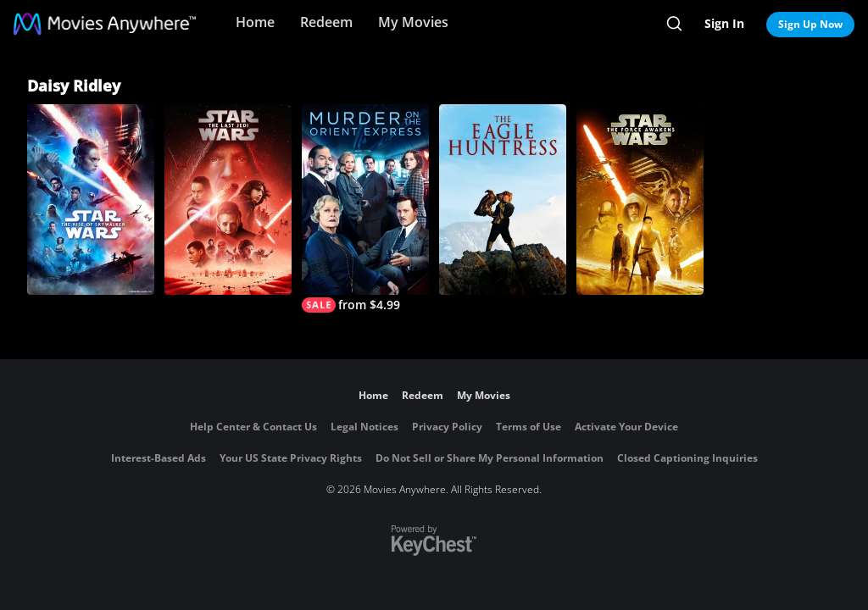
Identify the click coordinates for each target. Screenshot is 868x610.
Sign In (724, 23)
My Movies (413, 22)
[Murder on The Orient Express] (365, 208)
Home (255, 22)
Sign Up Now (810, 24)
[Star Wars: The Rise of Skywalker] (91, 200)
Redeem (326, 22)
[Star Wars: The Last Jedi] (228, 200)
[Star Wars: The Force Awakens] (640, 200)
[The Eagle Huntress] (503, 200)
